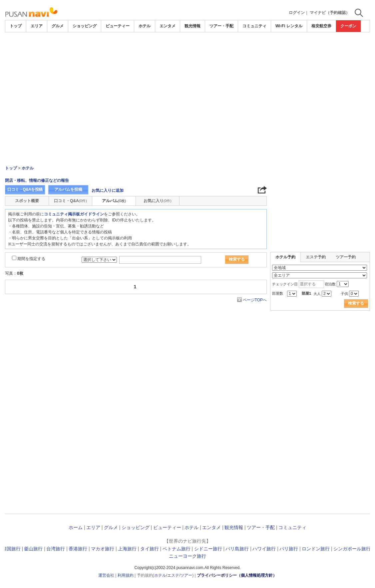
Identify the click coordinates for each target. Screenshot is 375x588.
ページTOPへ (255, 300)
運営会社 (106, 575)
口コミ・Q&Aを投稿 (25, 189)
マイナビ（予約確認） (330, 13)
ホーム (76, 527)
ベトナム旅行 (177, 549)
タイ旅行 (150, 549)
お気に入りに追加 (108, 190)
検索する (237, 259)
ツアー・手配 (221, 26)
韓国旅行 (11, 549)
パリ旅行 (289, 549)
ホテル (145, 26)
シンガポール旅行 (352, 549)
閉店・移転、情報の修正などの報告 (37, 180)
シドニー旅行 (208, 549)
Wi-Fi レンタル (289, 26)
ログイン (297, 13)
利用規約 (126, 575)
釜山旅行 (33, 549)
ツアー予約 (346, 257)
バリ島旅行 (237, 549)
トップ (16, 26)
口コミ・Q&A (70, 201)
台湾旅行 (56, 549)
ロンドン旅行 (316, 549)
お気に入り (158, 201)
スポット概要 (27, 201)
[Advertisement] (187, 51)
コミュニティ (254, 26)
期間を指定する (31, 259)
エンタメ (168, 26)
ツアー (186, 575)
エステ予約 (316, 257)
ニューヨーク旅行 (187, 556)
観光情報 (192, 26)
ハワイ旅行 (264, 549)
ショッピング (85, 26)
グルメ (58, 26)
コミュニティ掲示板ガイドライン (74, 214)
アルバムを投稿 (68, 189)
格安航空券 (321, 26)
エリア (37, 26)
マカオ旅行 (103, 549)
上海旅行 (127, 549)
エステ (173, 575)
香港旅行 (78, 549)
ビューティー (118, 26)
